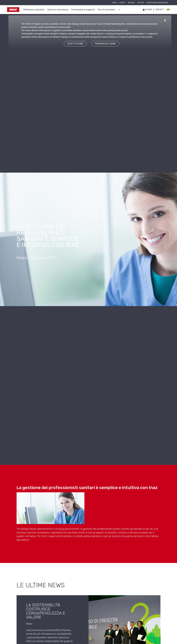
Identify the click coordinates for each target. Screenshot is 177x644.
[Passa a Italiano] (168, 10)
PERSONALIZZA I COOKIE (105, 44)
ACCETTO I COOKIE (75, 44)
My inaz (147, 10)
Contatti (159, 10)
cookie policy (121, 30)
